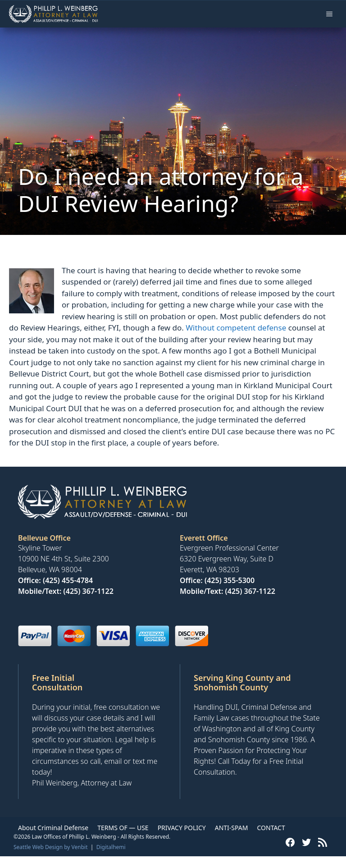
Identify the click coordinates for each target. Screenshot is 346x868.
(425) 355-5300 (230, 580)
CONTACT (271, 828)
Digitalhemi (111, 847)
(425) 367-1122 (89, 591)
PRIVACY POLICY (182, 828)
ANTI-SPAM (232, 828)
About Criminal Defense (53, 828)
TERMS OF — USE (123, 828)
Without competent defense (236, 328)
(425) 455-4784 (68, 580)
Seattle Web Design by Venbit (51, 847)
